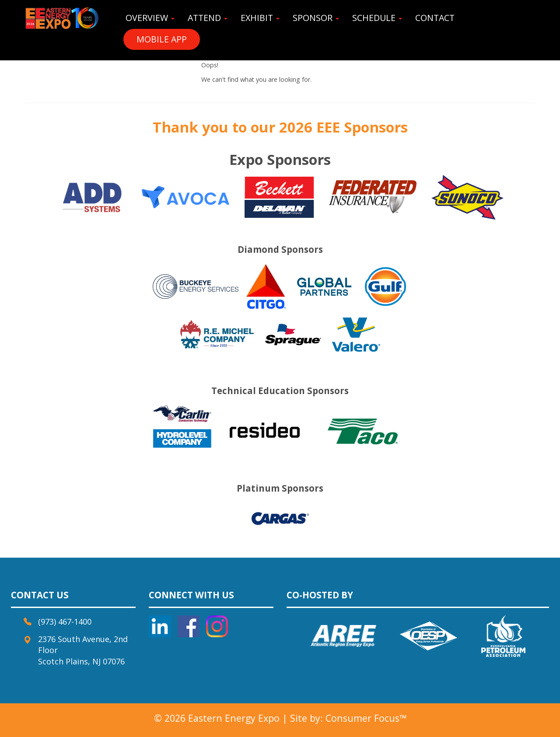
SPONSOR (316, 18)
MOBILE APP (162, 39)
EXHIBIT (260, 18)
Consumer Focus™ (366, 718)
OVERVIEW (150, 18)
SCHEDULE (377, 18)
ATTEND (208, 18)
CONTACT (435, 18)
